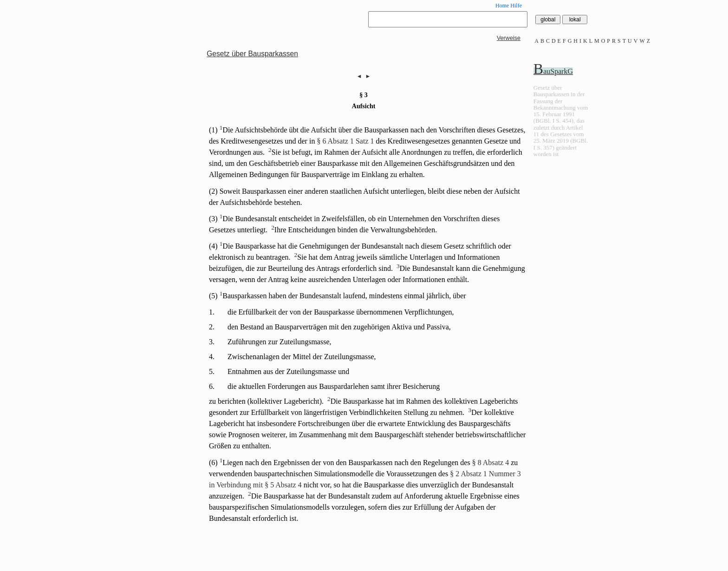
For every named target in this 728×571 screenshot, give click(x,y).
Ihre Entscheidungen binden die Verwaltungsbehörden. (354, 230)
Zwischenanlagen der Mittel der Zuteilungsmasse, (302, 357)
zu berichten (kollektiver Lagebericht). (266, 401)
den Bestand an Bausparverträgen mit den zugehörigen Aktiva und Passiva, (339, 327)
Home (502, 6)
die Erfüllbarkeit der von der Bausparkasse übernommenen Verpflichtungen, (341, 312)
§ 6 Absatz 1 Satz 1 (345, 141)
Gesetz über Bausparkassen (252, 54)
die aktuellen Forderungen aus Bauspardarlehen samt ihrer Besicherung (334, 386)
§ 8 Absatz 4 (491, 463)
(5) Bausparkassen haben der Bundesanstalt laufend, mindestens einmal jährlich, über (338, 296)
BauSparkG (553, 71)
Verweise (509, 38)
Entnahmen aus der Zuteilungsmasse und (288, 371)
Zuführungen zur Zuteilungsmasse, (279, 342)
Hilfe (516, 6)
